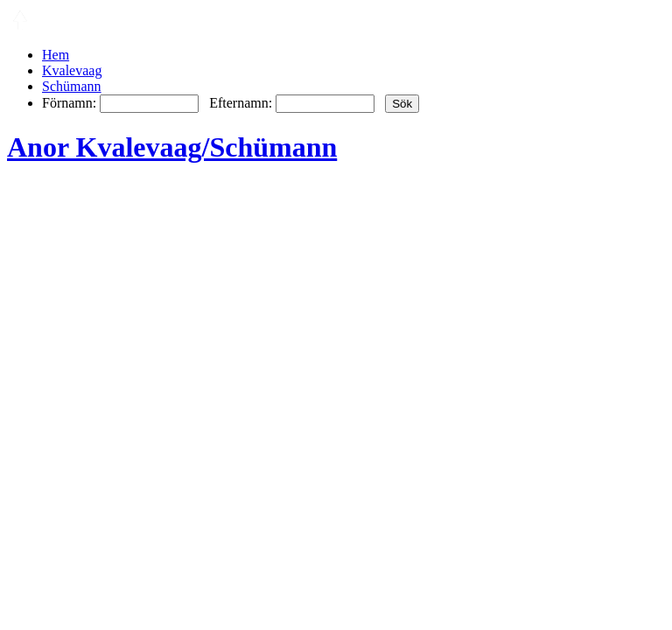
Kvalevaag (72, 70)
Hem (56, 55)
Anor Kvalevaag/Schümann (172, 147)
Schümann (72, 86)
